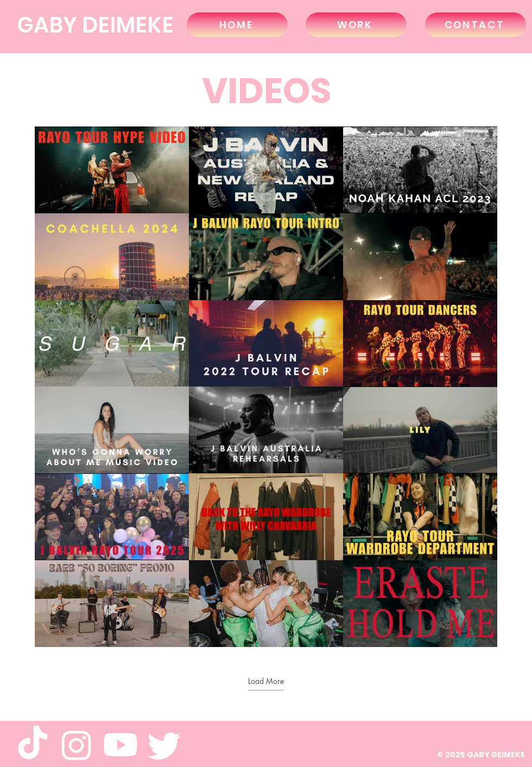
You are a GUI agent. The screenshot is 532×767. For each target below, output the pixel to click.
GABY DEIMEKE (95, 25)
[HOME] (237, 25)
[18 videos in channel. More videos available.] (266, 387)
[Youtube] (121, 745)
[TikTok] (33, 745)
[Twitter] (164, 745)
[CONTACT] (476, 25)
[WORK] (356, 25)
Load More (266, 681)
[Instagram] (77, 745)
